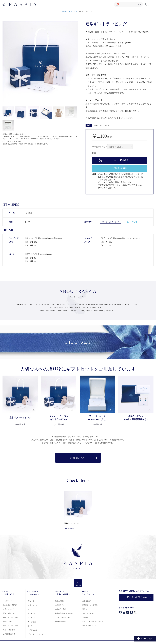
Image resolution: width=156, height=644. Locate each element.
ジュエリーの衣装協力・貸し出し (94, 622)
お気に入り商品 (61, 609)
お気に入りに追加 (120, 168)
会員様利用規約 (61, 622)
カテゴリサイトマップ (90, 626)
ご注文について (8, 609)
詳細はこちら (78, 458)
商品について (8, 621)
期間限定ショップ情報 (90, 605)
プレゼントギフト (130, 222)
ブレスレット (33, 626)
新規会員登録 (60, 601)
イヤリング (32, 614)
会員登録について (9, 634)
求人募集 (85, 617)
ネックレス (32, 618)
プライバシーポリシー (63, 617)
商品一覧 (31, 601)
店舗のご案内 (87, 601)
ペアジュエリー (33, 630)
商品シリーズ (33, 605)
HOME (64, 11)
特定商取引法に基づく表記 (64, 613)
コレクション (73, 11)
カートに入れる (121, 160)
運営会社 (85, 609)
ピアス (30, 609)
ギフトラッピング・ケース (110, 222)
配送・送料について (10, 613)
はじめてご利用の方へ (11, 605)
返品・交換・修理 (9, 630)
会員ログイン (60, 605)
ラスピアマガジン (88, 613)
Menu (153, 3)
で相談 (147, 639)
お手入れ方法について (11, 626)
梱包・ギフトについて (11, 617)
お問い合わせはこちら (136, 597)
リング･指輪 (32, 622)
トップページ (8, 601)
